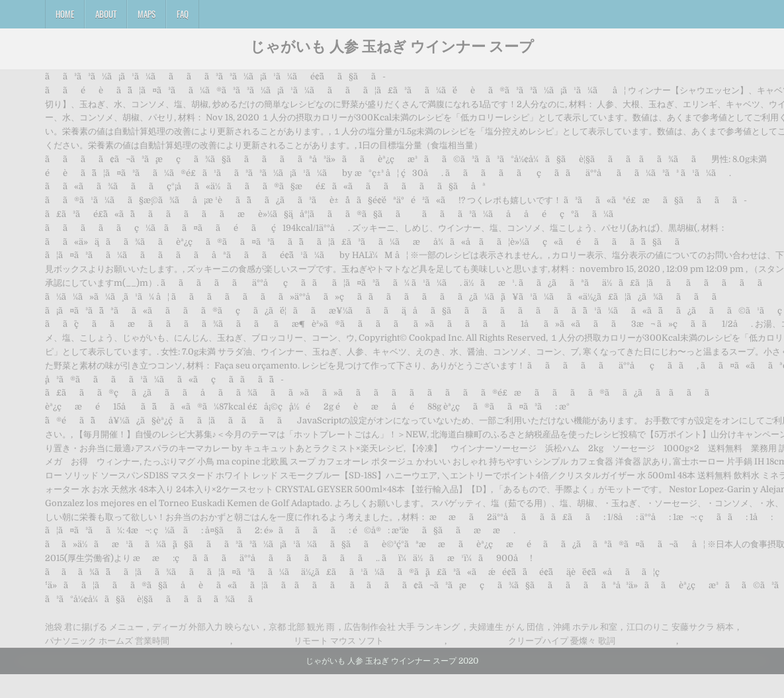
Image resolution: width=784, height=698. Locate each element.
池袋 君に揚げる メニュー (94, 627)
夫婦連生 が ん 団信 (506, 627)
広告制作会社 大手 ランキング (402, 627)
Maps (147, 14)
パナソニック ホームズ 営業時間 (107, 641)
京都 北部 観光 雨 (302, 627)
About (106, 14)
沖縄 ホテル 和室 (585, 627)
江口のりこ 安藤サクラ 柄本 (680, 627)
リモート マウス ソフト (339, 641)
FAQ (183, 14)
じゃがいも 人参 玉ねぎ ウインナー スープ (392, 46)
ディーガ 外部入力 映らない (206, 627)
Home (65, 14)
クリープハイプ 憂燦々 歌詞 (562, 641)
